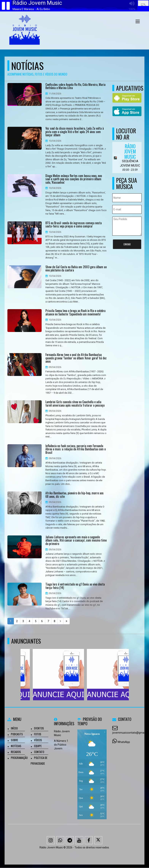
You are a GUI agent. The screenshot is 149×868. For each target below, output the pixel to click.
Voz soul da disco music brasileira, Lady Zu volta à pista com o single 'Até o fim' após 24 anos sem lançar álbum (75, 132)
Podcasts (17, 734)
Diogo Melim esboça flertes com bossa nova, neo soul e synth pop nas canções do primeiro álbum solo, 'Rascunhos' (74, 179)
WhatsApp (124, 742)
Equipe (38, 746)
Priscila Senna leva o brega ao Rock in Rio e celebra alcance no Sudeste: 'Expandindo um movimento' (75, 312)
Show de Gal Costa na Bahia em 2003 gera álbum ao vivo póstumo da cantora (76, 269)
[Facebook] (89, 840)
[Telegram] (70, 840)
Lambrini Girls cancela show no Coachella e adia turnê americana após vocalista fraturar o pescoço (75, 404)
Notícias (16, 746)
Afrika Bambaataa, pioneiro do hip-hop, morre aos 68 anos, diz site (74, 495)
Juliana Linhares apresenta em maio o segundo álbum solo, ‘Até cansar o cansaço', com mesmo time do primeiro (76, 541)
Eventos (39, 728)
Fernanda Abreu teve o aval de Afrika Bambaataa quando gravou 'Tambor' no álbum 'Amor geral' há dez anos (76, 358)
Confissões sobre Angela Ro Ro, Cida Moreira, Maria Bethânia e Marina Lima (75, 86)
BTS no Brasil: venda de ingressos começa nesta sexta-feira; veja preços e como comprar (74, 225)
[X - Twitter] (98, 840)
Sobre (14, 740)
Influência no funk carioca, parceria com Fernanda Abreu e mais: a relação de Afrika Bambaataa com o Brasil (76, 449)
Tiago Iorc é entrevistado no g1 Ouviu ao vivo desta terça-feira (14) (75, 586)
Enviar (127, 244)
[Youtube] (79, 840)
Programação (19, 758)
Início (14, 728)
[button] (138, 22)
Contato (39, 752)
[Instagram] (51, 840)
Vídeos (38, 740)
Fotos (38, 734)
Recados (16, 752)
